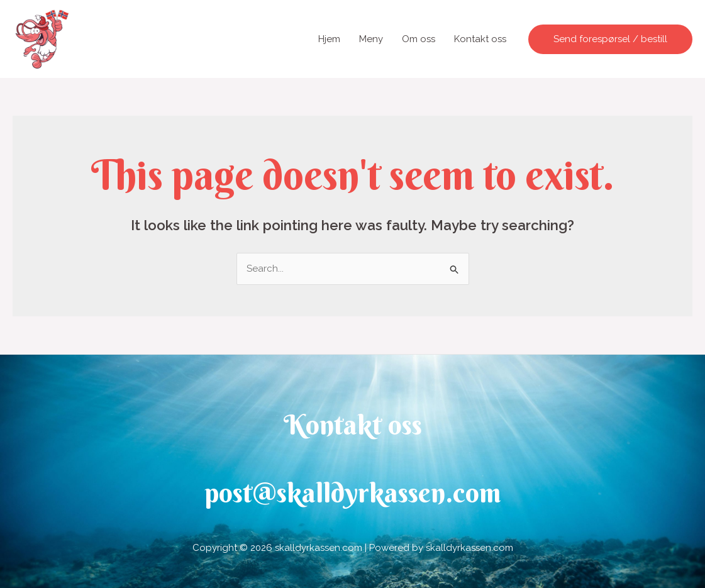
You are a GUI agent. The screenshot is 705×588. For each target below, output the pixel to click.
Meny (371, 39)
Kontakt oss (480, 39)
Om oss (419, 39)
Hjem (329, 39)
